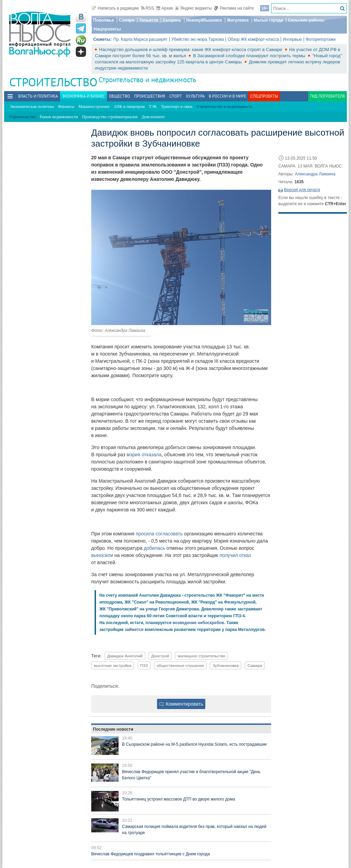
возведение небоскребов (198, 623)
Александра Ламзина (315, 174)
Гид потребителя (328, 96)
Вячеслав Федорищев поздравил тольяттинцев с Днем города (150, 854)
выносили (102, 555)
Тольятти (149, 20)
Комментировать (181, 704)
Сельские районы (306, 20)
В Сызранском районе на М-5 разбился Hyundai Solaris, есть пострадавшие (194, 744)
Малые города (268, 20)
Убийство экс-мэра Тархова (198, 39)
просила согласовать (159, 534)
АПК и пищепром (129, 107)
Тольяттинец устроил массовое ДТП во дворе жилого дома (179, 799)
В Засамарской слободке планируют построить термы (250, 56)
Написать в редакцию (115, 8)
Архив (165, 8)
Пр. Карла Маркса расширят (141, 39)
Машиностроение (94, 107)
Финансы (66, 107)
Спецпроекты (264, 96)
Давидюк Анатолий (125, 656)
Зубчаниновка (226, 665)
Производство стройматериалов (110, 117)
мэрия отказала (144, 455)
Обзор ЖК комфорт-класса (253, 39)
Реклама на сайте (234, 8)
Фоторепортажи (321, 39)
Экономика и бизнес (83, 96)
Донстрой (160, 656)
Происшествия (150, 96)
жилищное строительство (202, 656)
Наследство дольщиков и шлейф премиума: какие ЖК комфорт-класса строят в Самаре (191, 49)
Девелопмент (153, 117)
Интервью (292, 39)
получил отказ (235, 555)
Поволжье (104, 20)
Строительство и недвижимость (147, 80)
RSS (148, 8)
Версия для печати (302, 190)
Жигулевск (238, 20)
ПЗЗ (144, 665)
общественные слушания (180, 665)
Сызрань (172, 20)
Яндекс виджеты (193, 8)
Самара (127, 20)
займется (134, 630)
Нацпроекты (107, 29)
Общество (119, 96)
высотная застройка (113, 665)
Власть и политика (38, 96)
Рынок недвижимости (59, 117)
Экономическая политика (32, 107)
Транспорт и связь (177, 107)
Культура (195, 96)
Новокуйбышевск (204, 20)
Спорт (176, 96)
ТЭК (153, 107)
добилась (155, 548)
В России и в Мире (227, 96)
